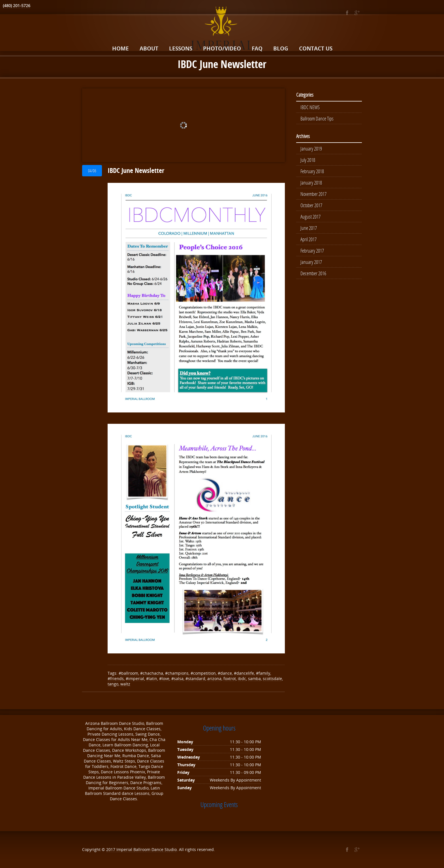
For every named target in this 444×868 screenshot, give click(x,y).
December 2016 (313, 273)
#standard (195, 678)
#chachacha (152, 673)
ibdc (242, 678)
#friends (116, 678)
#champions (177, 673)
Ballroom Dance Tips (317, 118)
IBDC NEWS (310, 107)
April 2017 (309, 239)
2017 (111, 849)
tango (113, 684)
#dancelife (244, 673)
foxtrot (230, 678)
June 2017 (309, 228)
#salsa (177, 678)
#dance (225, 673)
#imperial (135, 678)
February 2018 (312, 171)
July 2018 (308, 160)
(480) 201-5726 (17, 6)
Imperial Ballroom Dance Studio (147, 849)
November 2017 (313, 194)
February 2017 (312, 251)
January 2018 (311, 183)
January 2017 (311, 262)
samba (254, 678)
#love (164, 678)
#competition (203, 673)
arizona (214, 678)
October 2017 (311, 205)
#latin (152, 678)
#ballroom (128, 673)
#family (263, 673)
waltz (125, 684)
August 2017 (310, 217)
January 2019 (311, 149)
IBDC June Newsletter (136, 170)
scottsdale (272, 678)
